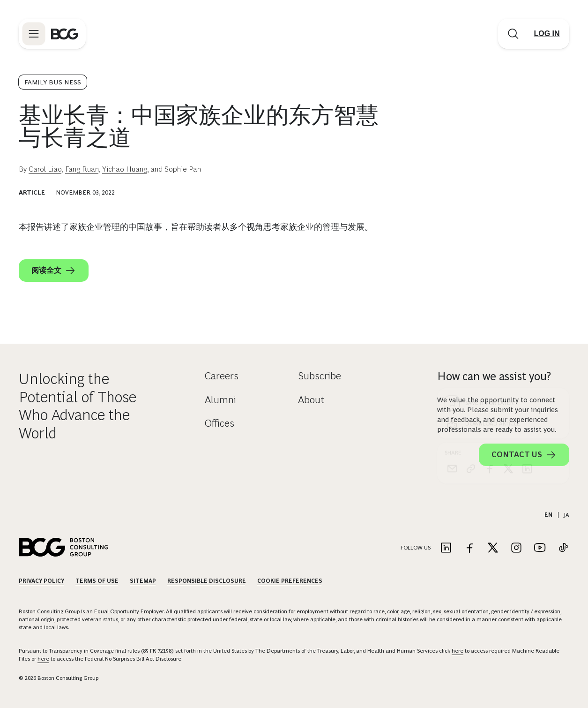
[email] (452, 299)
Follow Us (416, 548)
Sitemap (143, 581)
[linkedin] (527, 299)
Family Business (53, 82)
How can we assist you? (494, 376)
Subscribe (320, 376)
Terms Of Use (97, 581)
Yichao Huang (125, 169)
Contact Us (524, 455)
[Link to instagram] (516, 548)
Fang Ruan (82, 169)
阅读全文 (54, 271)
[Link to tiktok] (563, 548)
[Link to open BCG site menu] (34, 34)
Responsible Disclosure (207, 581)
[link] (471, 299)
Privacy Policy (41, 581)
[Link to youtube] (540, 548)
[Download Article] (503, 254)
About (311, 400)
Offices (220, 423)
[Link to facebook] (469, 548)
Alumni (220, 400)
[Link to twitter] (493, 548)
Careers (222, 376)
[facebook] (490, 299)
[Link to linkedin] (446, 548)
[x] (508, 299)
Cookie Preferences (290, 581)
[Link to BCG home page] (65, 34)
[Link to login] (547, 34)
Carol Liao (45, 169)
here (458, 651)
